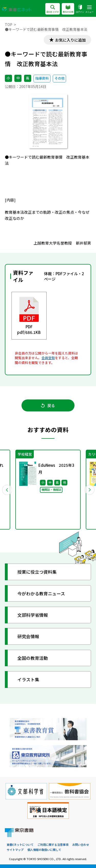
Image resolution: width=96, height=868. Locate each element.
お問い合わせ (81, 845)
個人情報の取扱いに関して (44, 850)
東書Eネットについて (20, 845)
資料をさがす (53, 9)
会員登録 (48, 358)
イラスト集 (28, 679)
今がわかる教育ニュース (41, 593)
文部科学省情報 (33, 615)
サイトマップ (15, 850)
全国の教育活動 (33, 658)
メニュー (89, 9)
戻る (48, 405)
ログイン (80, 9)
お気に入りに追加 (70, 40)
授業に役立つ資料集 (37, 572)
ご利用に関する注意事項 (53, 845)
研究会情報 (28, 636)
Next (89, 490)
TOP (9, 24)
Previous (7, 490)
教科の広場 (68, 9)
